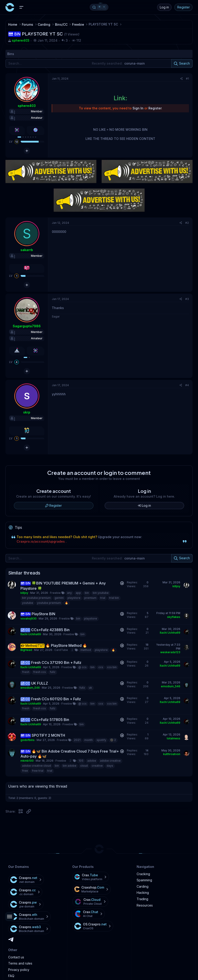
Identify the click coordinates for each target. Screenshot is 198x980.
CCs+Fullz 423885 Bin (50, 630)
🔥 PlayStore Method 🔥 (66, 645)
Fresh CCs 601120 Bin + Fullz (56, 699)
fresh (26, 672)
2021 (77, 740)
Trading (142, 899)
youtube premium (49, 603)
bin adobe (70, 766)
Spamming (144, 880)
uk (90, 688)
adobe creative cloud (36, 766)
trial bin (114, 598)
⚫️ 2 (113, 740)
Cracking (143, 874)
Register (184, 7)
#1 (187, 79)
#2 (187, 223)
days (110, 766)
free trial (38, 771)
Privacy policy (19, 970)
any (69, 593)
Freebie (55, 593)
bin (87, 593)
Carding (143, 886)
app (78, 593)
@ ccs (83, 667)
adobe (92, 761)
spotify (101, 740)
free (25, 771)
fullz (53, 672)
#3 (187, 299)
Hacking (143, 893)
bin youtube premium (36, 598)
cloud (84, 766)
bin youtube (101, 593)
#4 (187, 385)
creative (97, 766)
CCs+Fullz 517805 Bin (50, 720)
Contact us (16, 957)
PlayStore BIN (43, 614)
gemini (59, 598)
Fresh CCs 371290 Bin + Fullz (56, 663)
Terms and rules (20, 963)
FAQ (11, 976)
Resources (145, 905)
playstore (74, 598)
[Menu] (21, 7)
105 (81, 761)
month (89, 740)
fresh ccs (40, 672)
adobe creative (110, 761)
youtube (28, 603)
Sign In (138, 108)
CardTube (61, 650)
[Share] (182, 79)
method (86, 650)
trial (103, 598)
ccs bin (112, 667)
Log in (164, 7)
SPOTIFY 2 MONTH (48, 735)
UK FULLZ (40, 683)
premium (90, 598)
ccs (101, 667)
